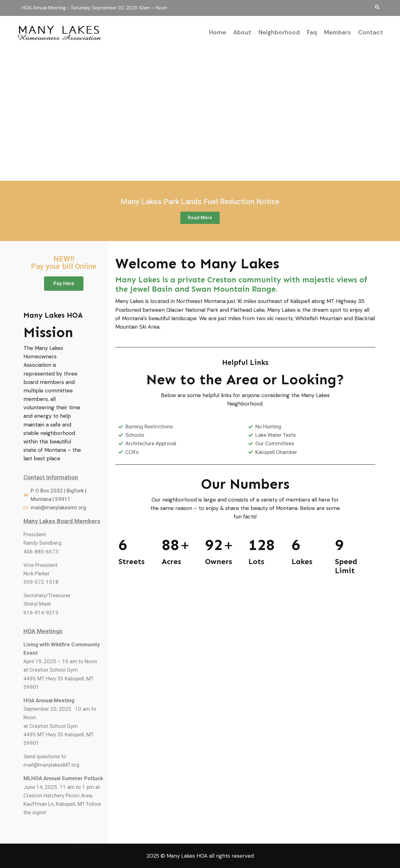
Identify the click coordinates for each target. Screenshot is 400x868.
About (242, 32)
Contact (370, 32)
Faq (312, 32)
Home (217, 32)
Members (337, 32)
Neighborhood (279, 32)
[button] (200, 218)
